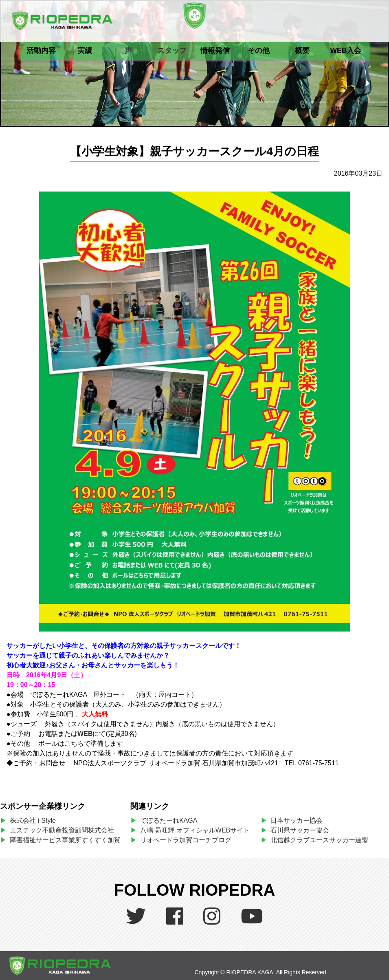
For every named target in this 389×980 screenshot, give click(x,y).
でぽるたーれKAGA (169, 820)
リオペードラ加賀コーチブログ (186, 840)
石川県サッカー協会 (300, 830)
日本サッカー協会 (297, 820)
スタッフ (172, 51)
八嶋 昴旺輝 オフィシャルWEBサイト (198, 830)
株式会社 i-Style (33, 820)
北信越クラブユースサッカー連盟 (319, 840)
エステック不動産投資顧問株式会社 (62, 830)
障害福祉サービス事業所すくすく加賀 (65, 840)
